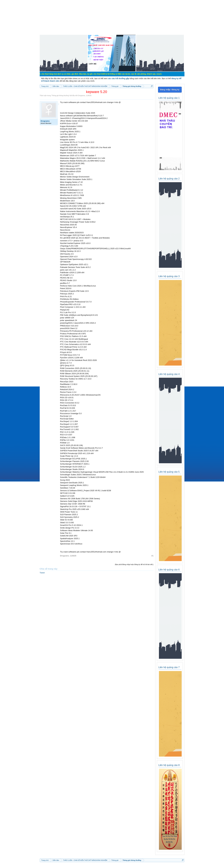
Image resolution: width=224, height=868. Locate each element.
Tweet (42, 573)
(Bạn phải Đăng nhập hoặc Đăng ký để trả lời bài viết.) (134, 564)
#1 (152, 556)
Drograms (82, 95)
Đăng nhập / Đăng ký (170, 90)
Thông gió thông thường (60, 95)
